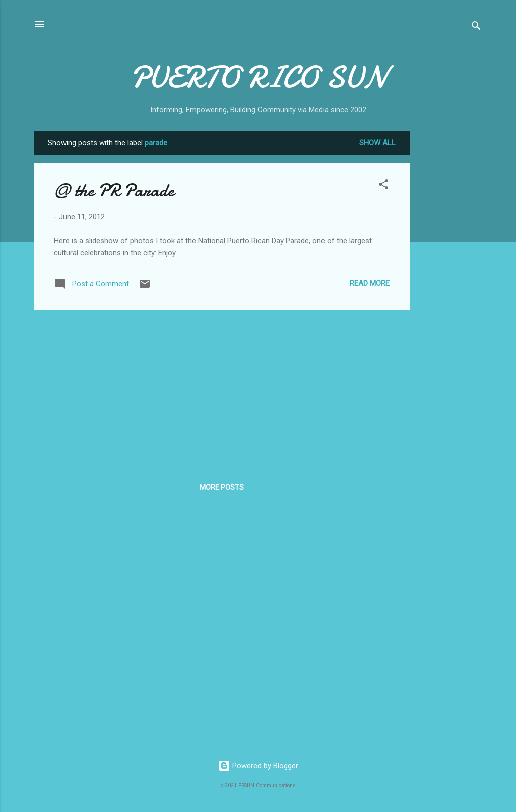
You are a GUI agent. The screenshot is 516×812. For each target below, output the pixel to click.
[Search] (476, 27)
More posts (222, 487)
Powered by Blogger (258, 766)
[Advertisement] (450, 282)
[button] (383, 186)
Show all (377, 143)
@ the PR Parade (114, 190)
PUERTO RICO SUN (258, 77)
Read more (370, 283)
